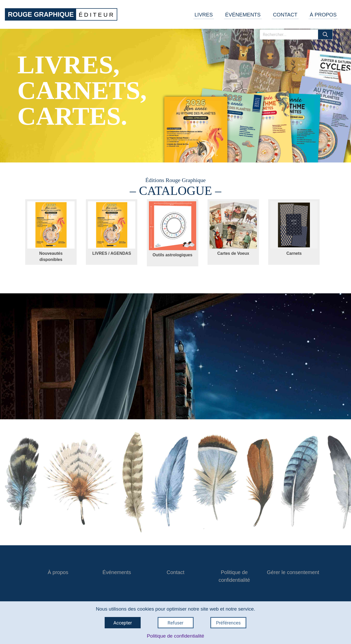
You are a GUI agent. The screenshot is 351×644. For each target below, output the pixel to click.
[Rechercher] (289, 34)
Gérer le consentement (293, 572)
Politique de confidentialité (175, 636)
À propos (58, 572)
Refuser (176, 623)
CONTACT (285, 15)
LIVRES (204, 15)
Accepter (123, 623)
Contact (175, 572)
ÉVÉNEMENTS (243, 15)
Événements (117, 572)
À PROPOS (323, 15)
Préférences (228, 623)
